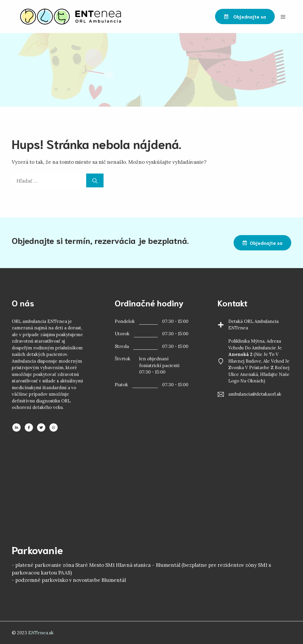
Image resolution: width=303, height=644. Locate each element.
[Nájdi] (95, 181)
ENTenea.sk (41, 633)
